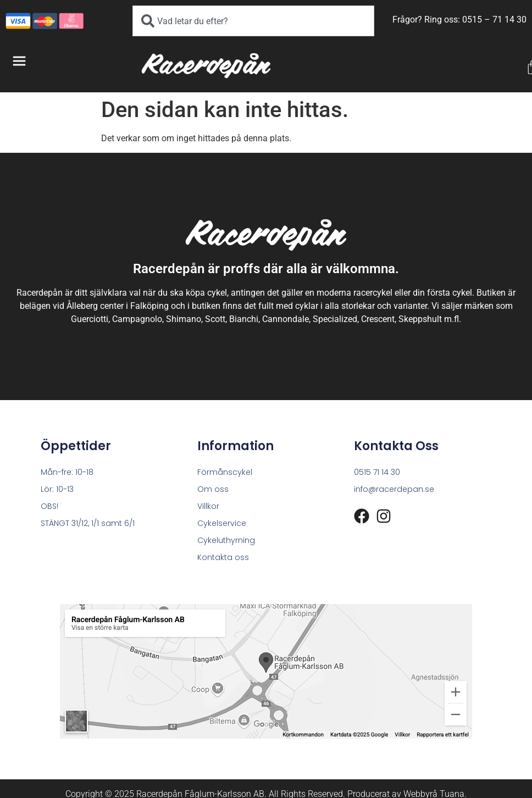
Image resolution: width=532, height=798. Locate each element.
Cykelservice (222, 523)
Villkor (208, 506)
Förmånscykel (225, 472)
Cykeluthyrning (226, 540)
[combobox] (254, 21)
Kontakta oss (223, 557)
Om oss (213, 489)
